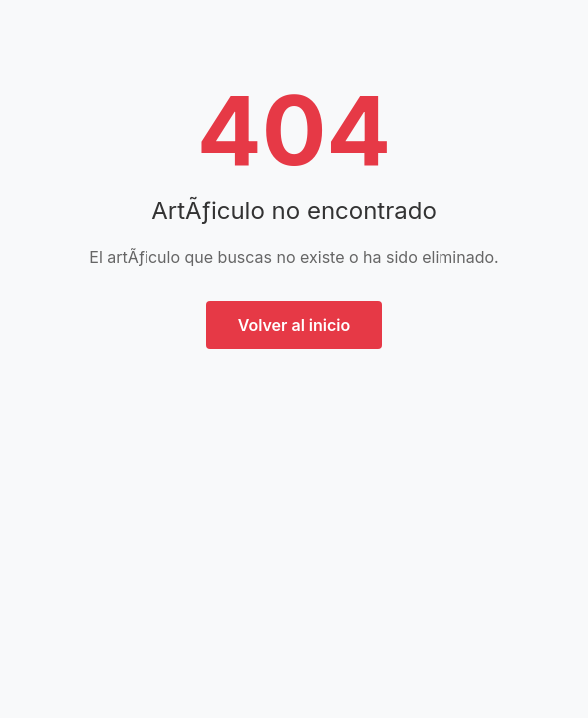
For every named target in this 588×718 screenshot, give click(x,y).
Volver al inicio (294, 325)
